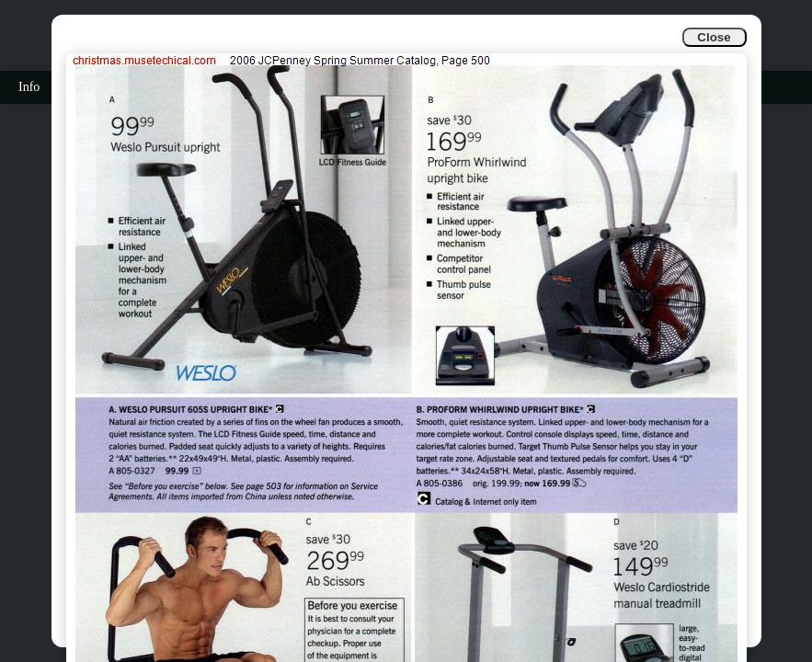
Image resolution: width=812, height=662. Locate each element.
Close (714, 37)
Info (29, 87)
